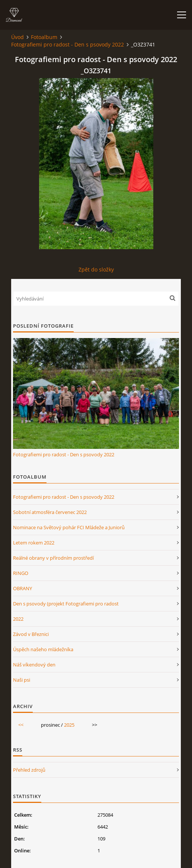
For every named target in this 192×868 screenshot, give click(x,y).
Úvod (17, 37)
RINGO (21, 573)
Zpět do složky (96, 269)
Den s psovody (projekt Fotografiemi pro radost (66, 604)
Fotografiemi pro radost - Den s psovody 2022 (68, 44)
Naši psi (22, 680)
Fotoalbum (44, 37)
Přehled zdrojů (29, 770)
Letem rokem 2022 (34, 543)
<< (21, 725)
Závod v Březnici (31, 634)
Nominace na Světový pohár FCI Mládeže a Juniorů (69, 527)
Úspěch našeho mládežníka (43, 649)
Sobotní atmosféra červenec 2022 (50, 512)
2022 (18, 619)
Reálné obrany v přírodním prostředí (53, 558)
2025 (69, 725)
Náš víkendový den (34, 665)
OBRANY (23, 588)
